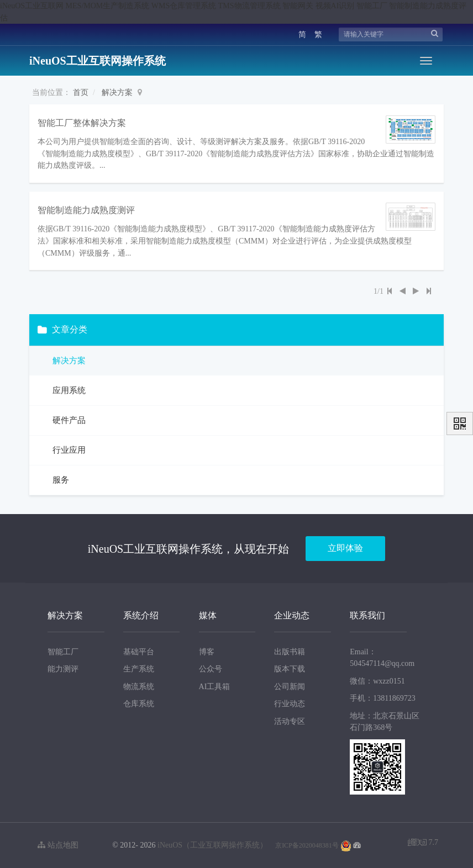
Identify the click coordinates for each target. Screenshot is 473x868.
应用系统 (68, 390)
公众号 (211, 669)
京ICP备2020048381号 (307, 845)
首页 (81, 92)
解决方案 (117, 92)
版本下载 (290, 669)
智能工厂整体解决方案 (82, 123)
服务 (60, 480)
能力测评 (63, 669)
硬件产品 (68, 420)
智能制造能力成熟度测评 (86, 210)
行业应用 (68, 450)
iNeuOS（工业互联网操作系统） (212, 845)
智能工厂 (63, 651)
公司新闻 (290, 687)
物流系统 (139, 687)
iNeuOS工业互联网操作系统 (98, 61)
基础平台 (139, 651)
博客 (207, 651)
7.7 (423, 843)
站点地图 (58, 845)
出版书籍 (290, 651)
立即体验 (345, 548)
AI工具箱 (215, 687)
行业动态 (290, 704)
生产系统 (139, 669)
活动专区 (290, 721)
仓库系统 (139, 704)
